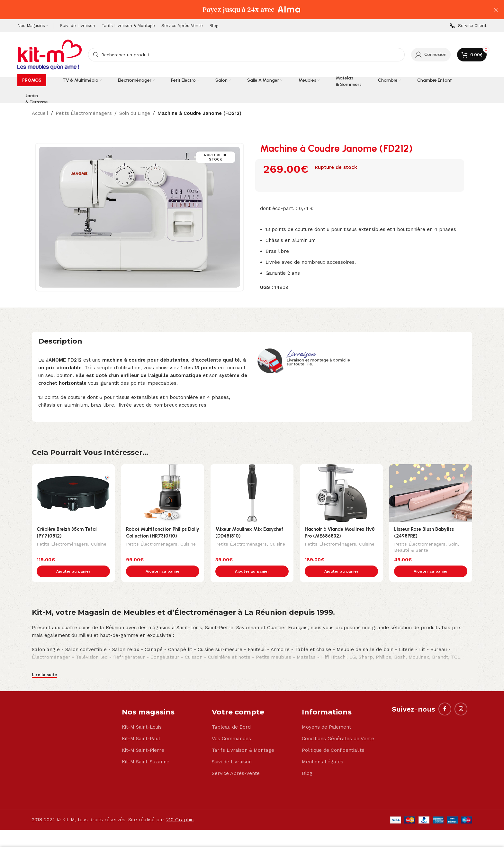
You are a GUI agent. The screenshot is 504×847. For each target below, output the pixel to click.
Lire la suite (44, 661)
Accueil (40, 113)
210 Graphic (180, 806)
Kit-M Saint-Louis (142, 714)
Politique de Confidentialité (333, 737)
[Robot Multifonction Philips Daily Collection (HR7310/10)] (163, 493)
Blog (307, 760)
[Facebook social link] (445, 695)
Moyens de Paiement (326, 714)
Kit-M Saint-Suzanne (146, 748)
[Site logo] (50, 54)
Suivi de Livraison (232, 748)
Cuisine (99, 545)
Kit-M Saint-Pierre (143, 737)
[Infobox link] (468, 26)
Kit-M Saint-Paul (141, 725)
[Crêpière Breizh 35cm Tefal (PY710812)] (73, 493)
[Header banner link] (242, 10)
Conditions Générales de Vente (338, 725)
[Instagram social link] (461, 695)
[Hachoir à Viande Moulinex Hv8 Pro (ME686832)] (341, 493)
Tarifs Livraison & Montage (243, 737)
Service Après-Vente (236, 760)
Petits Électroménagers (84, 113)
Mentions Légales (323, 748)
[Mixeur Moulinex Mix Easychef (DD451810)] (252, 493)
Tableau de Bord (231, 714)
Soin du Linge (135, 113)
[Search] (246, 55)
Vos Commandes (231, 725)
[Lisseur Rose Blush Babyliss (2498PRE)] (431, 493)
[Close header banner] (496, 10)
